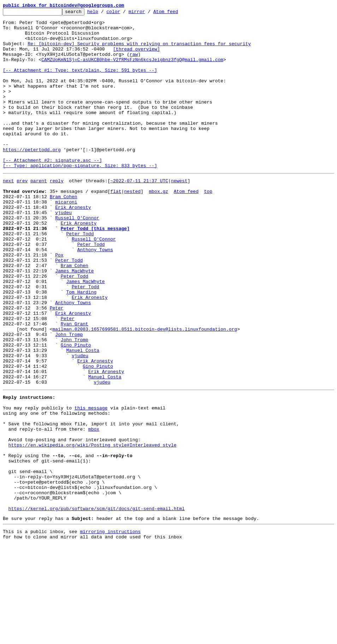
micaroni (66, 239)
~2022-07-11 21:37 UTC (139, 213)
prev (22, 213)
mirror (148, 13)
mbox (94, 509)
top (208, 226)
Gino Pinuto (76, 410)
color (124, 13)
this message (91, 484)
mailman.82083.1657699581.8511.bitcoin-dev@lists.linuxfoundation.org (145, 391)
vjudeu (63, 252)
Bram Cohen (64, 232)
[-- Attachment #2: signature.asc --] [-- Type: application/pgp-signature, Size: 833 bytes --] (80, 194)
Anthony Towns (95, 296)
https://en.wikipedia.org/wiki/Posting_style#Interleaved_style (93, 528)
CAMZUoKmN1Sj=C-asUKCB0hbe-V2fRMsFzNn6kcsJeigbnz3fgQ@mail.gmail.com (132, 70)
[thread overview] (137, 57)
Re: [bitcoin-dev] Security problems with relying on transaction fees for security (139, 51)
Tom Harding (81, 347)
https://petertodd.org (32, 178)
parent (39, 213)
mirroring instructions (110, 630)
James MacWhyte (74, 321)
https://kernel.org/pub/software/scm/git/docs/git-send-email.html (97, 605)
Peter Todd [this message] (95, 271)
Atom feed (177, 13)
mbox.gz (158, 226)
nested (132, 226)
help (104, 13)
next (8, 213)
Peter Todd (80, 277)
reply (57, 213)
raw (134, 64)
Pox (59, 302)
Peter (57, 366)
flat (116, 226)
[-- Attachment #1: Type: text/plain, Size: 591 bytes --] (80, 83)
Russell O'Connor (77, 258)
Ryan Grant (75, 385)
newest (179, 213)
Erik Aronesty (73, 245)
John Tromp (69, 398)
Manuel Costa (83, 417)
